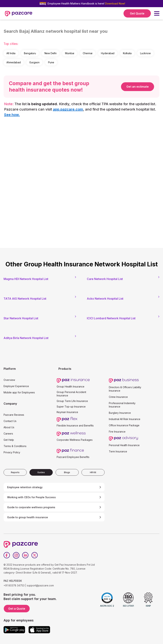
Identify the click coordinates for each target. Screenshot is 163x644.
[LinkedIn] (25, 555)
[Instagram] (16, 555)
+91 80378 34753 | (15, 585)
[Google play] (14, 630)
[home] (19, 13)
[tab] (15, 472)
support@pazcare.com (40, 585)
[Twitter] (35, 555)
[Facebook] (7, 555)
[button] (157, 13)
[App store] (39, 630)
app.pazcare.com (68, 109)
